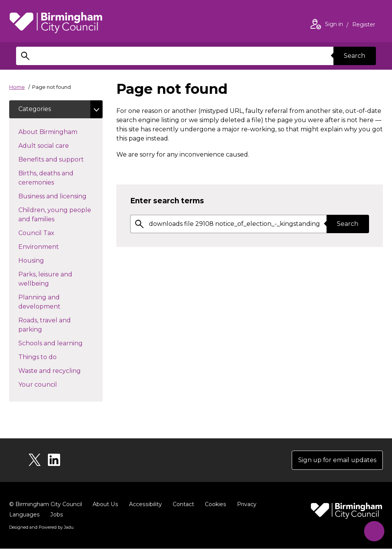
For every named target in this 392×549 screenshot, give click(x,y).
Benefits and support (60, 159)
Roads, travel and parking (45, 325)
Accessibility (144, 505)
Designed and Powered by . (42, 528)
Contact (182, 505)
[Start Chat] (374, 531)
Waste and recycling (60, 371)
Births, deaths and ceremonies (50, 178)
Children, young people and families (55, 215)
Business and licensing (60, 196)
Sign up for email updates (337, 460)
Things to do (51, 357)
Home (17, 87)
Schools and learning (60, 343)
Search (354, 56)
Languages (24, 515)
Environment (52, 247)
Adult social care (57, 145)
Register (364, 25)
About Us (105, 505)
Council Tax (50, 233)
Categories (35, 109)
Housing (45, 260)
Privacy (245, 505)
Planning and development (53, 302)
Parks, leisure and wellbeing (47, 279)
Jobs (56, 515)
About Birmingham (60, 132)
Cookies (214, 505)
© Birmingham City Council (46, 505)
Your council (51, 384)
